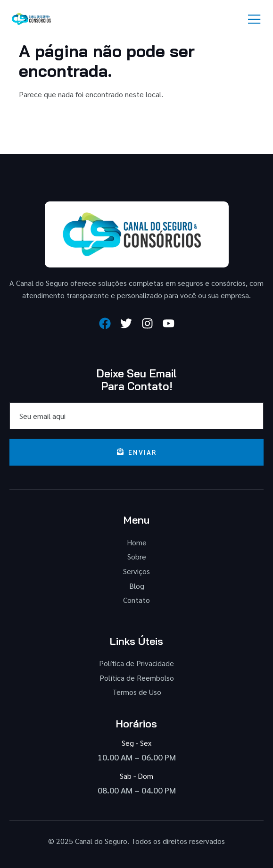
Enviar (137, 452)
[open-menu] (255, 20)
